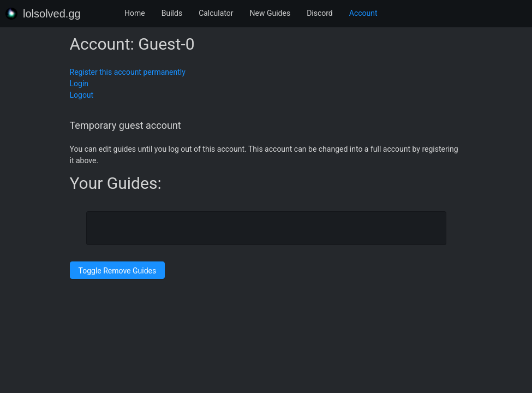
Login (79, 84)
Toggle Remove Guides (118, 271)
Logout (82, 95)
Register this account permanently (128, 72)
